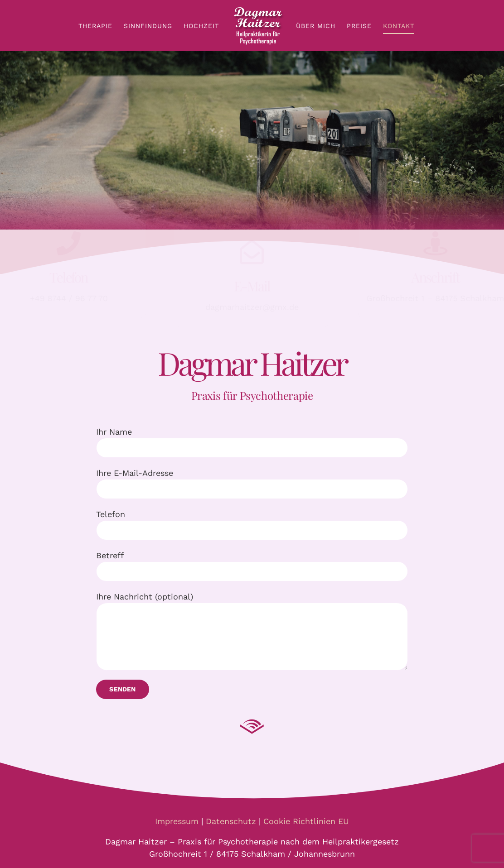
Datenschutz (231, 821)
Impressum (177, 821)
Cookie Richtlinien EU (306, 821)
